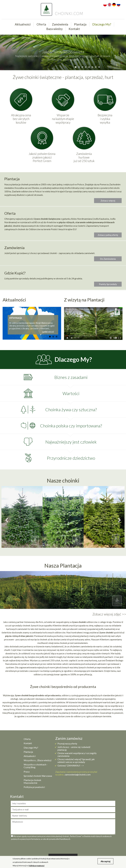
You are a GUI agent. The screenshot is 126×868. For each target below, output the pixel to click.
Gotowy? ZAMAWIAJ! (69, 765)
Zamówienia (60, 24)
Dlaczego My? (102, 24)
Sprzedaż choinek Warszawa (38, 776)
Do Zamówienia (108, 259)
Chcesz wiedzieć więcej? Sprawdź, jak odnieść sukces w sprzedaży (76, 761)
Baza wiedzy (55, 29)
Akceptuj (105, 861)
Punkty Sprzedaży (108, 284)
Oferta (41, 24)
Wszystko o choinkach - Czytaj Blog (36, 766)
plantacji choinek (70, 713)
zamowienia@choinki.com (78, 774)
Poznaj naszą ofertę (67, 743)
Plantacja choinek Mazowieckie (32, 781)
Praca (27, 772)
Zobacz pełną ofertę (108, 235)
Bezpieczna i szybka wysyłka (105, 119)
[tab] (63, 377)
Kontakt (74, 29)
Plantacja (80, 24)
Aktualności (23, 24)
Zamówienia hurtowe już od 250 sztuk (84, 157)
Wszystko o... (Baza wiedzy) (38, 760)
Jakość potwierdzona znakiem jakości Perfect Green (42, 157)
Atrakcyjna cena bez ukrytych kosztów (21, 119)
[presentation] (63, 847)
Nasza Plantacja (63, 566)
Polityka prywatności (34, 787)
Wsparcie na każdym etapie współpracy (63, 119)
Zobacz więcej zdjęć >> (109, 614)
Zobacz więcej (108, 201)
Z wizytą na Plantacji (84, 300)
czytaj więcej (48, 332)
